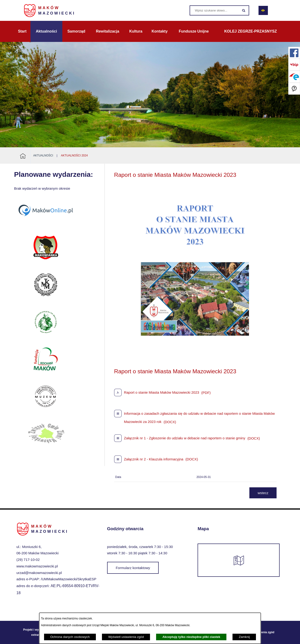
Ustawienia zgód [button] (263, 632)
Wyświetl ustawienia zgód (126, 637)
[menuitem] (22, 31)
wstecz (263, 493)
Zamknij (244, 637)
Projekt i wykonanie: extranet (37, 632)
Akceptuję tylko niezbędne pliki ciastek (191, 637)
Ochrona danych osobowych (70, 637)
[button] (195, 359)
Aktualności (43, 155)
